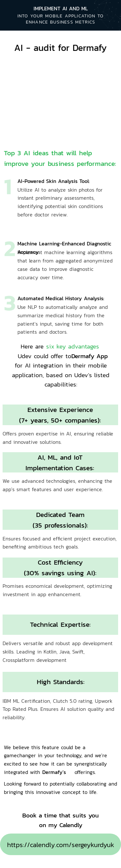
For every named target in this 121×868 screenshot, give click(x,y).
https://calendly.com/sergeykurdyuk (61, 845)
